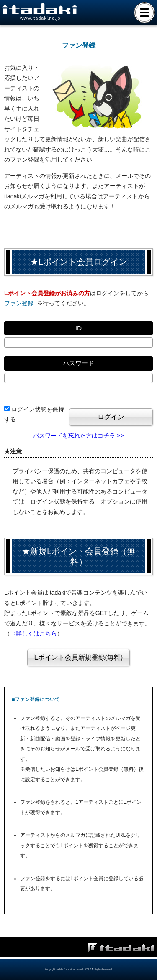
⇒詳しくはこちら (33, 633)
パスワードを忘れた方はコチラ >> (78, 436)
